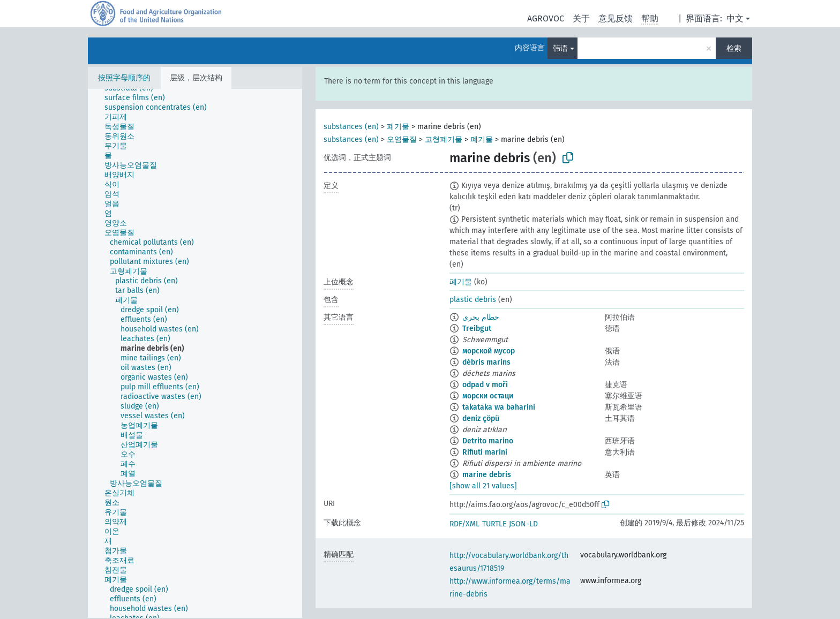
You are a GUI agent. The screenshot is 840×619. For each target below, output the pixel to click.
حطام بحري (481, 317)
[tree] (195, 353)
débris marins (486, 362)
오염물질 (402, 139)
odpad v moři (485, 385)
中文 (735, 18)
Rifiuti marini (485, 452)
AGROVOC (546, 18)
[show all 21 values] (483, 486)
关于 (581, 18)
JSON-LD (523, 524)
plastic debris (473, 300)
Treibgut (477, 329)
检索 (734, 48)
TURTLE (494, 524)
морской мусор (489, 351)
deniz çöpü (481, 418)
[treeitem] (139, 98)
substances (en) (351, 127)
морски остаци (488, 396)
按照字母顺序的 (124, 78)
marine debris (487, 475)
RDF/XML (464, 524)
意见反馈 (616, 18)
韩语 (560, 48)
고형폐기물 (444, 139)
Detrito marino (488, 441)
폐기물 (398, 127)
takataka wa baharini (499, 407)
